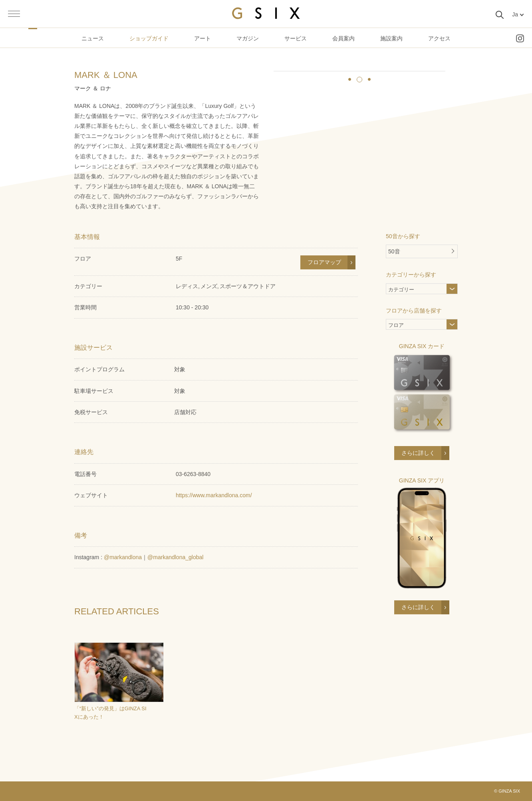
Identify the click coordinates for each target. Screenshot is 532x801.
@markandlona (123, 557)
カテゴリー (414, 290)
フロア (396, 326)
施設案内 (391, 38)
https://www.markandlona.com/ (214, 495)
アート (202, 38)
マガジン (248, 38)
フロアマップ (324, 262)
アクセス (439, 38)
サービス (296, 38)
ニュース (93, 38)
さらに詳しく (418, 453)
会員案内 (343, 38)
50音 (394, 251)
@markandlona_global (175, 557)
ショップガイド (149, 38)
